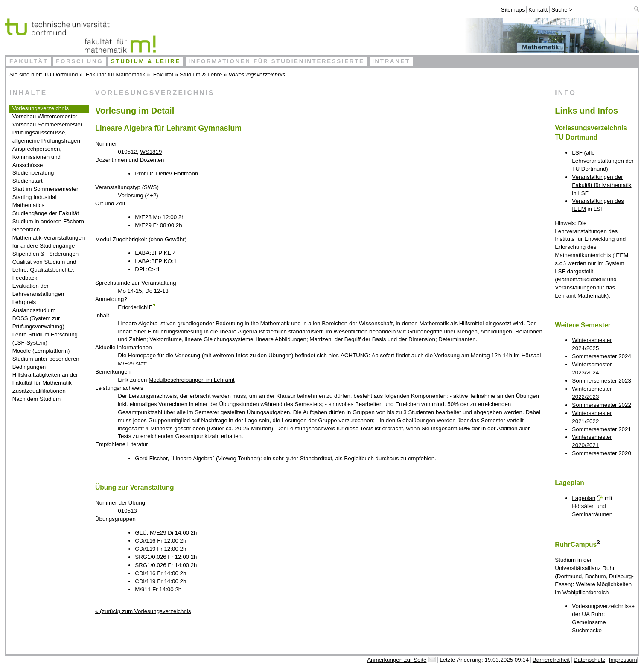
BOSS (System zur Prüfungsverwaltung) (38, 322)
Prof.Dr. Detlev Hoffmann (166, 174)
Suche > (563, 10)
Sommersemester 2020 (602, 453)
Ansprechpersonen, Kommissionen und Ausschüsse (37, 157)
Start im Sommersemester (45, 189)
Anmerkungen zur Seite (397, 660)
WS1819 (151, 152)
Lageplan (584, 498)
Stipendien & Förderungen (46, 254)
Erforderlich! (133, 307)
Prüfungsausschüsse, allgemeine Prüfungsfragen (46, 137)
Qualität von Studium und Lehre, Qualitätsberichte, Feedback (44, 270)
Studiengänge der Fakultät (46, 213)
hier (333, 355)
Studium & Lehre (146, 61)
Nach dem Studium (36, 399)
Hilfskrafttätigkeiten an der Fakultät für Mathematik (45, 379)
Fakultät (29, 61)
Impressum (623, 660)
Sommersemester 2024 (602, 356)
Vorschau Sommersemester (47, 124)
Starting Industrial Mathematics (35, 201)
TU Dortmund (61, 74)
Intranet (391, 61)
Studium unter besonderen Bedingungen (46, 363)
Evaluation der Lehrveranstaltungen (38, 290)
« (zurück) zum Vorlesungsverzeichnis (143, 611)
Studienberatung (33, 173)
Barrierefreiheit (551, 660)
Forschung (79, 61)
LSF (577, 153)
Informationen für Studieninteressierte (276, 61)
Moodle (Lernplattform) (41, 351)
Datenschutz (589, 660)
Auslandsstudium (34, 310)
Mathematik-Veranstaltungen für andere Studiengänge (49, 242)
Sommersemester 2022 (602, 405)
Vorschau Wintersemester (45, 116)
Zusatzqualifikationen (39, 391)
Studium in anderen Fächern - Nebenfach (50, 225)
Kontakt (538, 10)
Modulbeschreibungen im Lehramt (192, 380)
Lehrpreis (24, 302)
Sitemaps (513, 10)
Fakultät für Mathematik (115, 74)
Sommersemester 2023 (602, 381)
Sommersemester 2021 (602, 429)
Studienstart (28, 181)
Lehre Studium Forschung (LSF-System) (45, 339)
